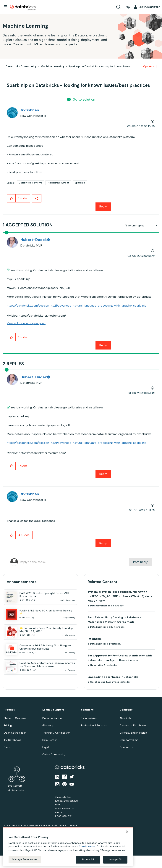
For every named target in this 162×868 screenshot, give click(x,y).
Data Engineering (100, 627)
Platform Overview (15, 718)
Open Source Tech (15, 733)
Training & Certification (56, 733)
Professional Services (94, 725)
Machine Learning (52, 66)
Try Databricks (13, 740)
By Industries (89, 718)
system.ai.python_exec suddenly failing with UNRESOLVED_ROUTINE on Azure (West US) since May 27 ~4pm (120, 596)
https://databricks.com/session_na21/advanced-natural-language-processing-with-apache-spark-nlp (77, 306)
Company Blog (129, 740)
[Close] (127, 832)
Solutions (87, 710)
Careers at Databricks (133, 725)
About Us (125, 718)
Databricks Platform (30, 183)
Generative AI (98, 665)
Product (9, 710)
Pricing (8, 725)
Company (126, 710)
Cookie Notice (87, 847)
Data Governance (100, 606)
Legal (46, 747)
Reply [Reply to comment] (103, 345)
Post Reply (140, 562)
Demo (7, 747)
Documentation (52, 718)
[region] (68, 847)
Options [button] (149, 66)
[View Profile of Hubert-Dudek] (35, 240)
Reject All (88, 860)
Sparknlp (80, 183)
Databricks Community (23, 8)
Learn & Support (53, 710)
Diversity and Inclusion (133, 733)
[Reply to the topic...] (75, 562)
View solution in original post (26, 323)
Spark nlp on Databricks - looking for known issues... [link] (100, 66)
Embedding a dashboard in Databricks (113, 677)
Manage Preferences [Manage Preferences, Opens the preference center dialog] (25, 859)
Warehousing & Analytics (105, 682)
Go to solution (84, 99)
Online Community (54, 754)
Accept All (115, 860)
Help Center (50, 740)
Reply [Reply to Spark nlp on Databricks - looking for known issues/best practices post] (103, 206)
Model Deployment (58, 183)
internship (95, 639)
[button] (11, 198)
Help (127, 7)
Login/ (149, 7)
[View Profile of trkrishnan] (30, 110)
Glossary (48, 725)
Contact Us (127, 747)
